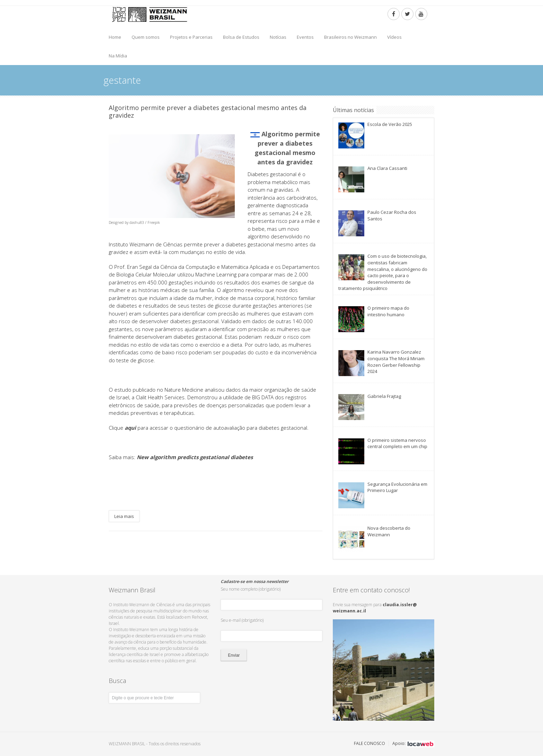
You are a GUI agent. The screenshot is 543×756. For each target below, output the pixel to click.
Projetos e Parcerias (191, 37)
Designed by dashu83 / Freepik (134, 222)
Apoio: (413, 743)
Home (115, 37)
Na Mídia (118, 56)
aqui (130, 428)
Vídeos (394, 37)
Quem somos (146, 37)
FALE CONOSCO (370, 743)
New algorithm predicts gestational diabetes (195, 457)
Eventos (305, 37)
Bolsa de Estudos (241, 37)
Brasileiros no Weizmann (350, 37)
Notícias (278, 37)
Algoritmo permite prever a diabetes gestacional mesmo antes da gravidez (208, 111)
